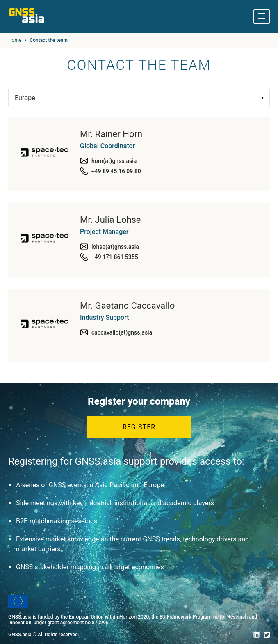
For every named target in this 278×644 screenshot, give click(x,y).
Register (139, 427)
